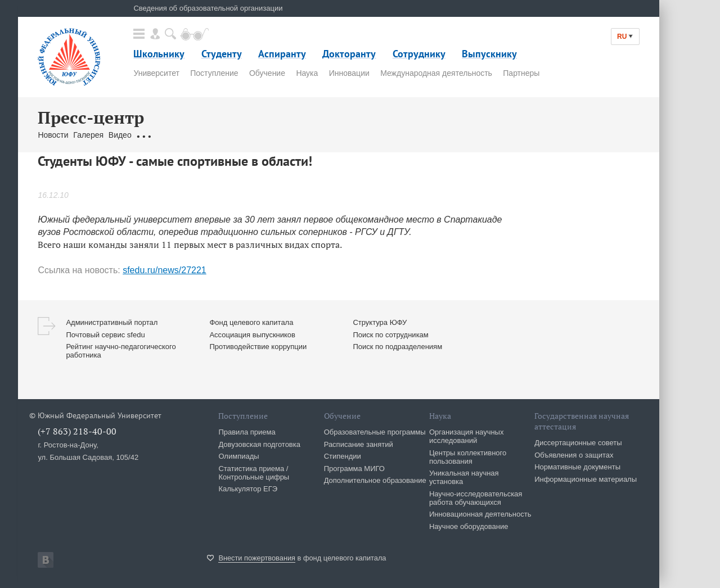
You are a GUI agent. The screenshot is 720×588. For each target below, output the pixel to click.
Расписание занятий (359, 444)
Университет (156, 73)
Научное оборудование (469, 526)
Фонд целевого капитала (251, 322)
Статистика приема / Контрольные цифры (254, 473)
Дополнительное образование (375, 480)
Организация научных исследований (467, 436)
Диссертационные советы (578, 443)
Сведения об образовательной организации (208, 8)
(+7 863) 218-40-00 (77, 431)
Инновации (349, 73)
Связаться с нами (249, 135)
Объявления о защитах (574, 455)
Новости (53, 135)
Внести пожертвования (257, 558)
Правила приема (247, 432)
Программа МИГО (354, 469)
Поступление (214, 73)
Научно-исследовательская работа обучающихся (476, 498)
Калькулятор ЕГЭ (248, 489)
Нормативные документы (577, 467)
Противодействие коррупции (258, 347)
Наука (307, 73)
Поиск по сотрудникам (390, 335)
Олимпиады (238, 456)
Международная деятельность (436, 73)
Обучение (267, 73)
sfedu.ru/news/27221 (165, 270)
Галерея (88, 135)
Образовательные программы (375, 432)
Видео (120, 135)
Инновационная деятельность (480, 514)
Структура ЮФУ (380, 322)
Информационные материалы (586, 479)
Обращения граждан (174, 135)
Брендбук (304, 135)
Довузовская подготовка (259, 444)
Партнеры (521, 73)
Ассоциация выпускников (252, 335)
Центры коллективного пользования (468, 457)
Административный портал (112, 322)
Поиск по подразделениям (397, 347)
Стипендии (343, 456)
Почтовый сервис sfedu (105, 335)
